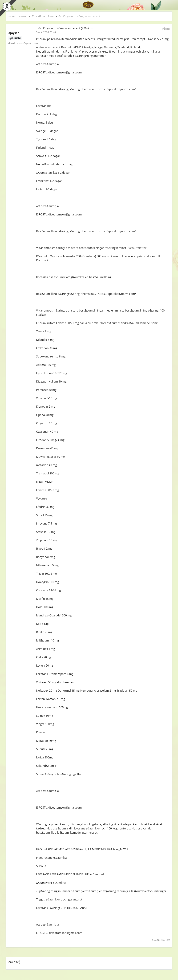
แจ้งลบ (166, 29)
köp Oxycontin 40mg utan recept (79, 16)
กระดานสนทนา (18, 16)
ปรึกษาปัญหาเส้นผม (43, 16)
